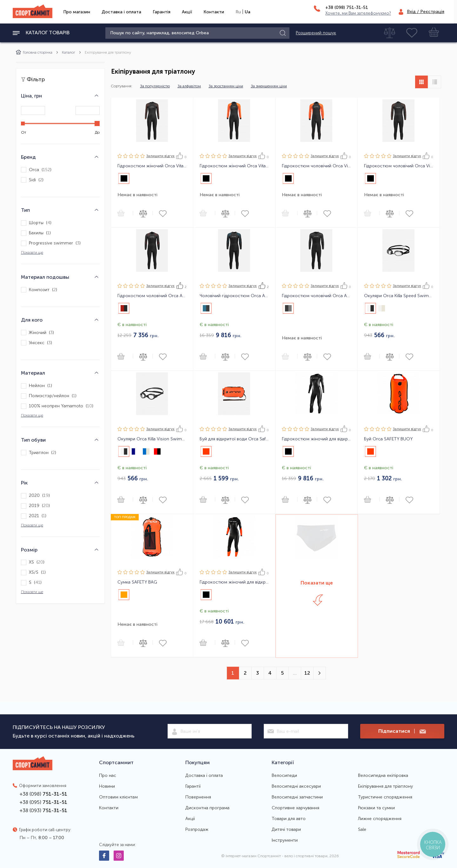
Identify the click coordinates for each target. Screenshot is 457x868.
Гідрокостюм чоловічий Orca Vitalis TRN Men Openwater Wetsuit (399, 166)
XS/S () (33, 573)
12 (307, 673)
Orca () (36, 170)
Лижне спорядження (380, 819)
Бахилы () (36, 233)
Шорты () (36, 223)
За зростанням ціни (226, 86)
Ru (238, 12)
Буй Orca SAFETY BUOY (388, 439)
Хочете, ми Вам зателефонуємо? (358, 13)
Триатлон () (39, 453)
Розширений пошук (316, 33)
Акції (187, 12)
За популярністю (155, 86)
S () (31, 583)
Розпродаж (197, 830)
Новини (107, 786)
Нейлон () (36, 386)
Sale (362, 830)
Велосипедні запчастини (297, 797)
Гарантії (193, 786)
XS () (33, 562)
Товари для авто (289, 819)
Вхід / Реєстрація (426, 12)
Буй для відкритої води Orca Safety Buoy (234, 439)
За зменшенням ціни (269, 86)
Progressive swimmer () (51, 243)
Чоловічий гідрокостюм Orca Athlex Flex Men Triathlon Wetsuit (234, 296)
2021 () (34, 516)
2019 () (35, 506)
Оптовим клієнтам (118, 797)
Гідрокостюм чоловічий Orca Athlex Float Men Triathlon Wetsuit (152, 296)
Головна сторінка (34, 52)
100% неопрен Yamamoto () (57, 406)
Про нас (108, 776)
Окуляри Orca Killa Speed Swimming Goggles (399, 296)
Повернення (198, 797)
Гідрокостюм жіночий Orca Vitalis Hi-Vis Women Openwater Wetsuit (234, 166)
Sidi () (32, 180)
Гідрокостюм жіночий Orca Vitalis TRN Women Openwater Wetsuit (152, 166)
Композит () (39, 290)
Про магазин (77, 12)
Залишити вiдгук (160, 156)
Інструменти (285, 840)
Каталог (69, 52)
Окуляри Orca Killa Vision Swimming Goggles (152, 439)
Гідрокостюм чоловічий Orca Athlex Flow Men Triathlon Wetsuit (316, 296)
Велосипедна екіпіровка (383, 776)
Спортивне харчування (295, 808)
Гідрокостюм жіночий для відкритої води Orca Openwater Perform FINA (316, 439)
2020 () (35, 496)
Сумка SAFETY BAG (137, 582)
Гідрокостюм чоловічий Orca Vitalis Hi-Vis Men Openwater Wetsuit (316, 166)
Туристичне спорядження (385, 797)
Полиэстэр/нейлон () (49, 396)
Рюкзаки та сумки (376, 808)
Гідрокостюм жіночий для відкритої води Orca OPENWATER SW (234, 582)
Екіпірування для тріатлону (385, 786)
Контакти (214, 12)
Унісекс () (36, 343)
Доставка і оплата (121, 12)
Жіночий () (37, 333)
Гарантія (162, 12)
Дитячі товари (286, 830)
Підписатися (402, 731)
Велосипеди (284, 776)
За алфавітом (189, 86)
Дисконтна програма (207, 808)
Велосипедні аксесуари (296, 786)
